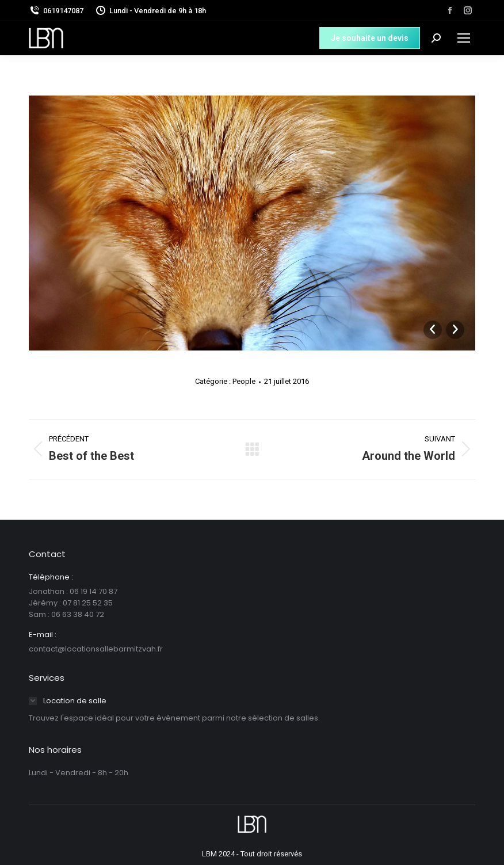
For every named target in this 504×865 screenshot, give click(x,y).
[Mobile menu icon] (464, 38)
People (244, 381)
